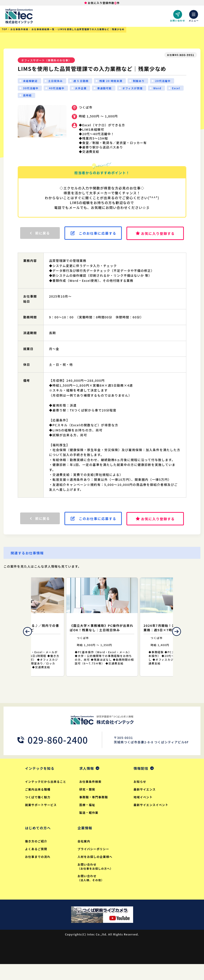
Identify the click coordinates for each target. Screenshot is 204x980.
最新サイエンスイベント (151, 820)
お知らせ (140, 797)
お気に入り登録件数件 (104, 3)
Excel (27, 96)
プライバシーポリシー (94, 864)
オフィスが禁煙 (135, 89)
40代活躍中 (58, 89)
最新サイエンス (145, 804)
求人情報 (87, 783)
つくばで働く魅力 (38, 812)
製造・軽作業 (89, 828)
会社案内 (84, 857)
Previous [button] (25, 646)
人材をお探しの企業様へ (95, 872)
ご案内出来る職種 (38, 804)
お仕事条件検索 (91, 797)
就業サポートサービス (41, 820)
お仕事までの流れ (38, 872)
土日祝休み (56, 81)
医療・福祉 (87, 820)
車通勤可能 (106, 89)
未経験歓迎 (31, 81)
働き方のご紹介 (36, 857)
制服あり (141, 81)
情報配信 (141, 783)
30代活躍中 (31, 89)
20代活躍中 (166, 81)
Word (160, 89)
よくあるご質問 (36, 864)
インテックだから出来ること (46, 797)
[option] (102, 642)
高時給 (47, 96)
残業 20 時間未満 (113, 81)
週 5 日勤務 (82, 81)
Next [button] (179, 646)
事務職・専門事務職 (94, 812)
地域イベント (143, 812)
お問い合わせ (101, 882)
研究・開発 (87, 804)
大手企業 (82, 89)
